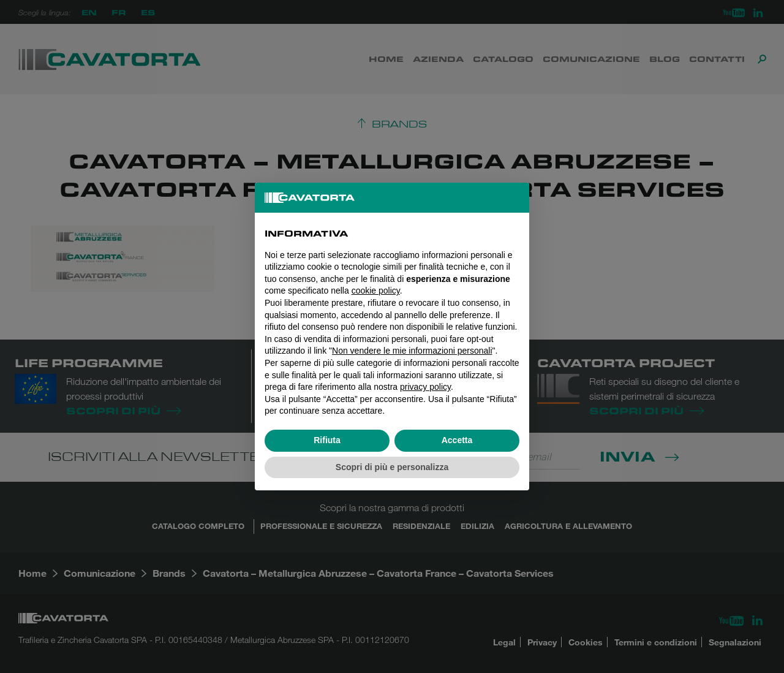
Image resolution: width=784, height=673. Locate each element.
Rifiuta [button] (327, 440)
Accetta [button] (457, 440)
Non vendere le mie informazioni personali (412, 351)
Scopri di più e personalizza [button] (392, 467)
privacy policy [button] (425, 387)
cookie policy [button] (376, 291)
